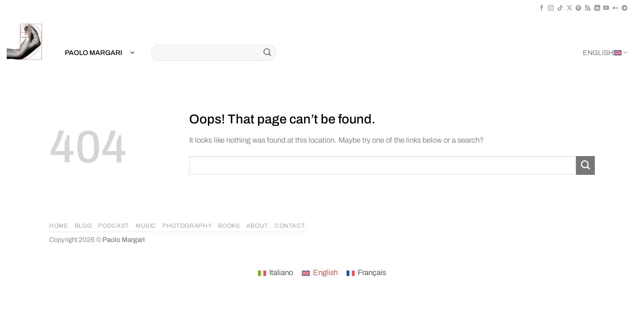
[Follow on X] (570, 8)
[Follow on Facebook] (542, 8)
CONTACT (290, 226)
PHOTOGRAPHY (187, 226)
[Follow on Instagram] (551, 8)
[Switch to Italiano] (275, 273)
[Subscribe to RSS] (588, 8)
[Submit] (267, 53)
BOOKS (229, 226)
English (605, 53)
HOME (59, 226)
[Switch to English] (320, 273)
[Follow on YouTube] (606, 8)
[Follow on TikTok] (560, 8)
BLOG (83, 226)
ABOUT (257, 226)
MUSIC (146, 226)
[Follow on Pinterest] (578, 8)
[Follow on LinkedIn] (597, 8)
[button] (100, 53)
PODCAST (114, 226)
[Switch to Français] (366, 273)
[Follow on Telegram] (625, 8)
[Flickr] (616, 8)
